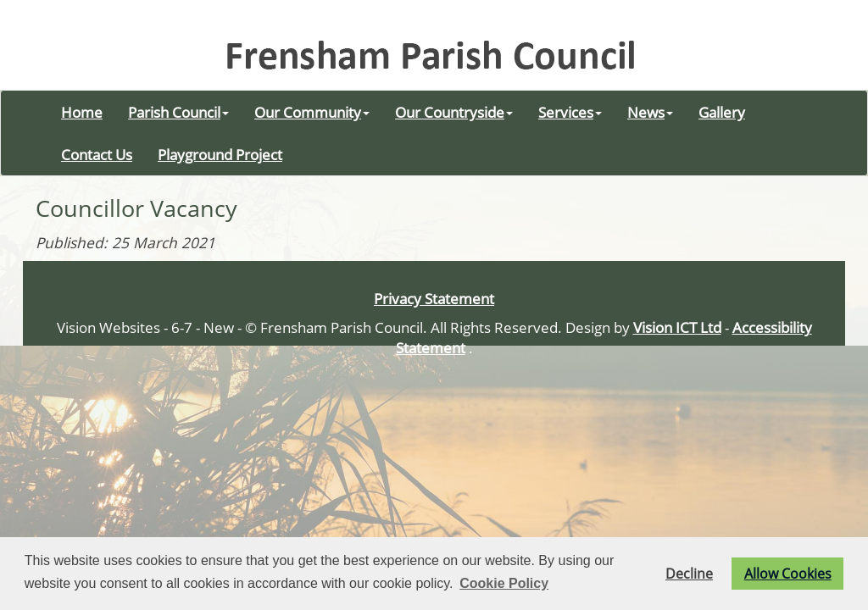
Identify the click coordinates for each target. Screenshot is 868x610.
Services (570, 112)
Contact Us (97, 154)
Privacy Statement (434, 298)
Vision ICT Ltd (677, 327)
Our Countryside (454, 112)
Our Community (312, 112)
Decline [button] (689, 574)
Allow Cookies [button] (788, 574)
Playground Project (220, 154)
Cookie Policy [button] (504, 583)
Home (82, 112)
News (650, 112)
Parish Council (178, 112)
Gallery (722, 112)
